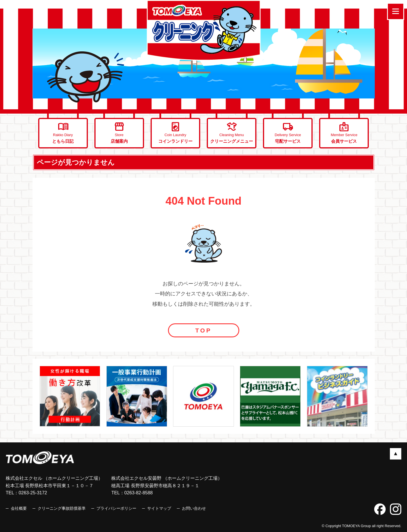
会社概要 (19, 508)
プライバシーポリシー (116, 508)
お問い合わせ (194, 508)
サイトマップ (159, 508)
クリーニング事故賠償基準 (62, 508)
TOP (203, 330)
